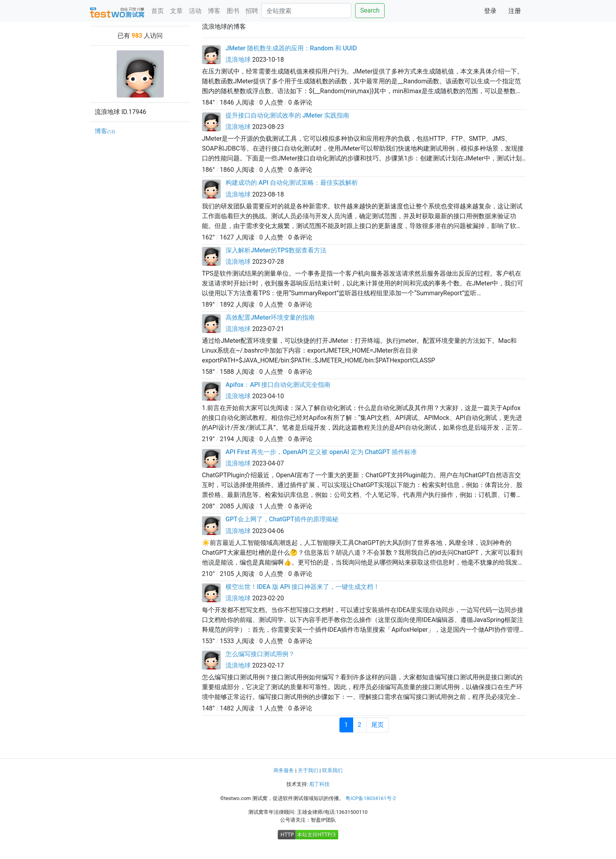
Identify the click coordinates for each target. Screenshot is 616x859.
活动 (195, 11)
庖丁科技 (319, 784)
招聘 (252, 11)
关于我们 (308, 770)
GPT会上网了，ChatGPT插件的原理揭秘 (282, 519)
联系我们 (332, 770)
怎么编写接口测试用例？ (260, 654)
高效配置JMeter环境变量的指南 (270, 317)
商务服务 (284, 770)
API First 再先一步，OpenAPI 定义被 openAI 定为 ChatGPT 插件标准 (321, 452)
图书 (233, 11)
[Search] (306, 11)
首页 (158, 11)
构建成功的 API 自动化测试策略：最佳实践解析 (292, 183)
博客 (214, 11)
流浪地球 (238, 60)
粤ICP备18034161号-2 (371, 798)
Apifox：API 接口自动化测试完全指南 (278, 385)
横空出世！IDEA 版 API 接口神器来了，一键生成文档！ (302, 587)
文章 (176, 11)
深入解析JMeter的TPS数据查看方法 (276, 250)
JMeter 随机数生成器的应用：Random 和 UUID (291, 48)
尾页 (378, 725)
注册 (515, 11)
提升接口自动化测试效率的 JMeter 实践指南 (287, 115)
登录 (490, 11)
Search (370, 10)
